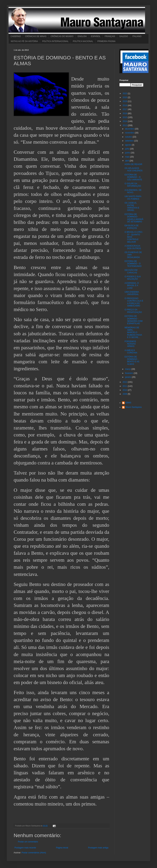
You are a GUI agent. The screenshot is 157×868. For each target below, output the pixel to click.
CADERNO (16, 36)
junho (128, 153)
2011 (125, 386)
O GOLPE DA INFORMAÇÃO (133, 185)
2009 (125, 394)
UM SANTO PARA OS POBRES (133, 198)
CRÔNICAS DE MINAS (36, 36)
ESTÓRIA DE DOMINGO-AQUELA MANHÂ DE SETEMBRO (134, 218)
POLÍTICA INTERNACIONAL (55, 41)
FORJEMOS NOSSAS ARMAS (130, 344)
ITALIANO (137, 36)
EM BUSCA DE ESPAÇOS (132, 227)
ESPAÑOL (96, 36)
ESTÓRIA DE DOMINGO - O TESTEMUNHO (133, 264)
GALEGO (124, 36)
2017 (125, 109)
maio (128, 157)
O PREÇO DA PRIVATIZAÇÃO (133, 311)
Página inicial (62, 848)
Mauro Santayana (134, 407)
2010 (125, 390)
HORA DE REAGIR (133, 164)
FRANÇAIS (110, 36)
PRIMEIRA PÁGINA (106, 41)
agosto (128, 145)
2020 (125, 97)
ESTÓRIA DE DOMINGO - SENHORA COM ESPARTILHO (134, 320)
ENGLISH (82, 36)
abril (127, 161)
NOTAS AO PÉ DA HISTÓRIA (24, 41)
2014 (125, 121)
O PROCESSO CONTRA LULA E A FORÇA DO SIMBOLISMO (134, 302)
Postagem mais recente (25, 848)
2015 (125, 117)
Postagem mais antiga (98, 848)
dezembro (130, 129)
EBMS (128, 403)
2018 (125, 105)
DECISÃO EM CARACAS (131, 271)
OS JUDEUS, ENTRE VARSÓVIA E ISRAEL (132, 207)
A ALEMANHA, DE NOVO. (133, 191)
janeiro (128, 377)
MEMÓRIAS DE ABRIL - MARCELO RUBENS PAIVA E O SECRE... (133, 333)
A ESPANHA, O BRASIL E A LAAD (132, 286)
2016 (125, 113)
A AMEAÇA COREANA (131, 351)
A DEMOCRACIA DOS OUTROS (133, 247)
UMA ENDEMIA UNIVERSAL (132, 293)
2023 (125, 94)
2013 (125, 125)
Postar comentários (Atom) (34, 853)
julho (128, 149)
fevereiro (129, 373)
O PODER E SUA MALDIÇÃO (133, 278)
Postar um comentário (28, 842)
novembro (130, 133)
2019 (125, 101)
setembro (130, 141)
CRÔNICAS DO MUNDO (62, 36)
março (128, 369)
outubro (129, 137)
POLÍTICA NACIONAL (83, 41)
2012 (125, 382)
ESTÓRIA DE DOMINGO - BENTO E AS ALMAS (132, 360)
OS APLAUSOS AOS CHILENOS (134, 169)
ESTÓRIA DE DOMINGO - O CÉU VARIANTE (133, 177)
